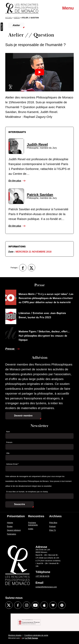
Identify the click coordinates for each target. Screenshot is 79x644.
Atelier (16, 25)
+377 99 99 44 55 (42, 576)
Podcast (52, 526)
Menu (68, 8)
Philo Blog (53, 523)
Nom (8, 432)
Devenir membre (23, 416)
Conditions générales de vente (36, 635)
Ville (8, 453)
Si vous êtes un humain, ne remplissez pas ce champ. (27, 492)
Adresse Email (12, 464)
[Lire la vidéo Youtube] (39, 72)
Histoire (10, 523)
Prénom (9, 442)
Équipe (10, 526)
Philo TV (52, 530)
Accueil (9, 18)
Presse (10, 349)
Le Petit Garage (32, 638)
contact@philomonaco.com (46, 587)
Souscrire (20, 504)
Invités (31, 529)
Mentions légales (15, 635)
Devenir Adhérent (14, 530)
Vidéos (17, 18)
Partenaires (12, 534)
